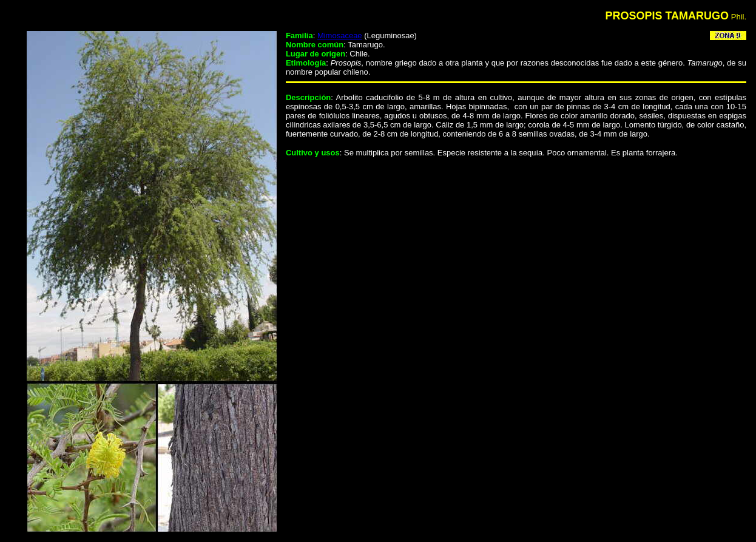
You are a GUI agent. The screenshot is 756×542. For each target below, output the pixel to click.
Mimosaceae (340, 36)
